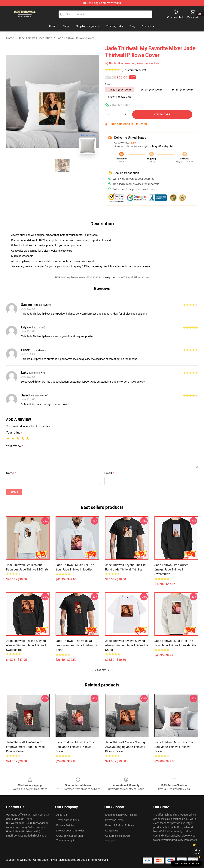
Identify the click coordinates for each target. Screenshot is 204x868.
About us (62, 815)
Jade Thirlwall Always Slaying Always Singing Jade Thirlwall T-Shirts (127, 645)
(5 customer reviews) (134, 70)
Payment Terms (114, 820)
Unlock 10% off (197, 852)
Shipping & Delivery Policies (121, 815)
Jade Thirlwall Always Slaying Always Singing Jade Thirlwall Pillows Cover (125, 747)
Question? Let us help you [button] (187, 864)
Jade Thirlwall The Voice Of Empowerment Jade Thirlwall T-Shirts (76, 645)
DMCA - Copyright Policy (70, 831)
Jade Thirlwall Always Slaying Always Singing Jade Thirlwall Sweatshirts (26, 645)
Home (10, 38)
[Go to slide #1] (43, 166)
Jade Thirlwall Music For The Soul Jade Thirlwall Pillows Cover (75, 747)
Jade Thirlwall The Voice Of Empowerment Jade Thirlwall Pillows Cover (25, 747)
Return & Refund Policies (120, 825)
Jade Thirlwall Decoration (35, 38)
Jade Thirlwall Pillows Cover (75, 38)
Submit (14, 492)
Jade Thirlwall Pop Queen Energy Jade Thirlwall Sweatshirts (171, 569)
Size (108, 84)
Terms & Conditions (68, 820)
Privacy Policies (65, 825)
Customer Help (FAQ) (118, 836)
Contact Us (112, 831)
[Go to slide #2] (62, 166)
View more (102, 670)
